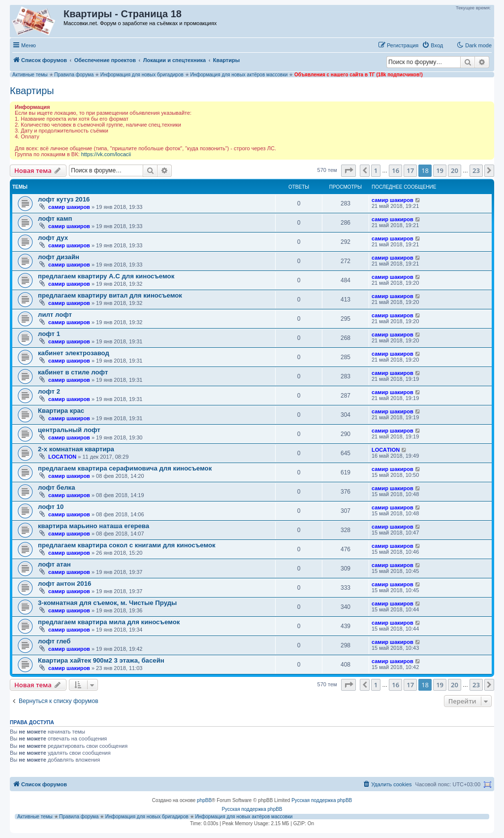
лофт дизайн (59, 257)
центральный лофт (69, 430)
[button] (348, 170)
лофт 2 (49, 391)
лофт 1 (49, 334)
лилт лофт (55, 315)
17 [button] (410, 170)
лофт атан (54, 564)
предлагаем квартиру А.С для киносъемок (106, 276)
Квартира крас (61, 411)
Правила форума (74, 75)
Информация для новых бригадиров (142, 75)
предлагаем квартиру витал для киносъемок (110, 295)
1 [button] (376, 170)
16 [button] (395, 170)
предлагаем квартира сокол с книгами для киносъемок (127, 545)
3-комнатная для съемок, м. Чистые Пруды (107, 603)
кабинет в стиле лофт (73, 372)
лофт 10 (51, 507)
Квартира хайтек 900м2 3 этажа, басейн (101, 660)
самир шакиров (69, 207)
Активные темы (30, 75)
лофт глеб (54, 641)
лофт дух (53, 238)
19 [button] (440, 170)
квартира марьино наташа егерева (94, 526)
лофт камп (55, 218)
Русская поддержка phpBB (322, 800)
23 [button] (476, 170)
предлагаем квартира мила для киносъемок (109, 622)
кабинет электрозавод (74, 353)
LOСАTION (62, 457)
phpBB (204, 800)
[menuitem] (432, 45)
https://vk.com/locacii (106, 154)
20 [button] (455, 170)
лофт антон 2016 (64, 584)
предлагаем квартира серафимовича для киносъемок (125, 468)
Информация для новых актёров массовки (239, 75)
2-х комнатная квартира (76, 449)
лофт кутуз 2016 (64, 199)
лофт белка (57, 487)
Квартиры (32, 91)
